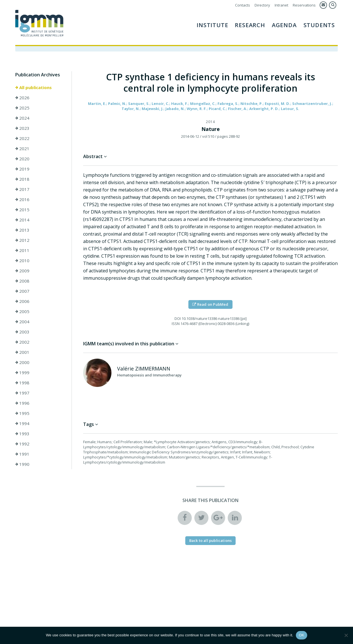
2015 (22, 210)
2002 (22, 342)
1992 (22, 444)
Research (250, 25)
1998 (22, 383)
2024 (22, 118)
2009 (22, 271)
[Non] (346, 635)
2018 (22, 179)
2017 (22, 189)
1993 (22, 434)
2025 (22, 108)
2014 (22, 220)
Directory (262, 5)
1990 (22, 464)
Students (319, 25)
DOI (178, 318)
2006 (22, 301)
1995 (22, 413)
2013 (22, 230)
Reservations (304, 5)
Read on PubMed (210, 304)
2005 (22, 311)
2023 (22, 128)
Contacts (243, 5)
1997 (22, 393)
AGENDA (284, 25)
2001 (22, 352)
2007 (22, 291)
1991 (22, 454)
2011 (22, 250)
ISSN (176, 324)
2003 (22, 332)
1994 (22, 423)
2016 (22, 199)
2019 (22, 169)
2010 (22, 260)
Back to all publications (211, 540)
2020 (22, 159)
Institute (212, 25)
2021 (22, 148)
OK (301, 635)
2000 (22, 362)
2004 (22, 322)
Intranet (281, 5)
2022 (22, 138)
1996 (22, 403)
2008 (22, 281)
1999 (22, 372)
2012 (22, 240)
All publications (34, 87)
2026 (22, 98)
